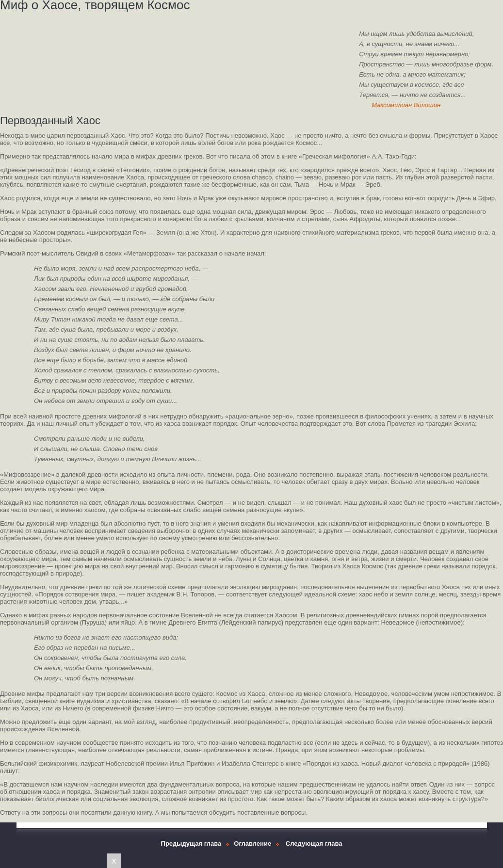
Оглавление (252, 844)
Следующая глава (314, 844)
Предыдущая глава (191, 844)
